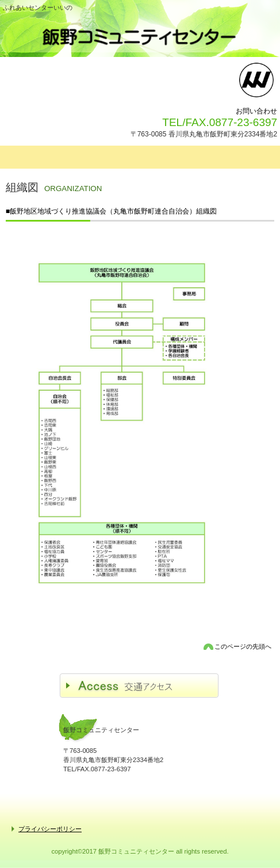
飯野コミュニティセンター (140, 36)
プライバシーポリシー (50, 829)
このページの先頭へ (243, 646)
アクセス (140, 686)
